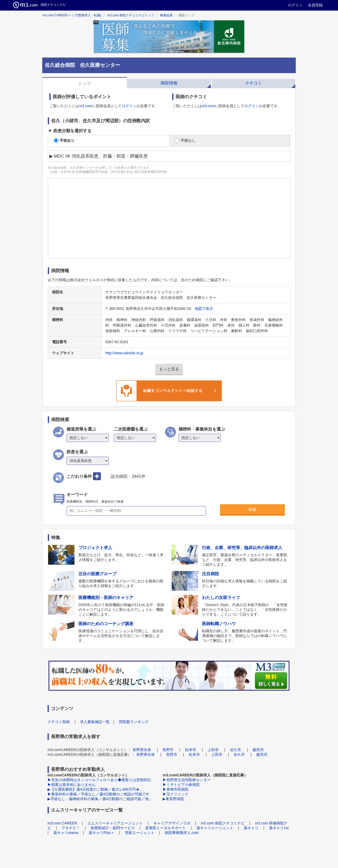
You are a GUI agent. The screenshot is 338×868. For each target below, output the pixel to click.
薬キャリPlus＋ (102, 833)
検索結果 (166, 15)
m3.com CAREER (62, 823)
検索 (252, 509)
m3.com (86, 106)
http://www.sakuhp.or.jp (124, 353)
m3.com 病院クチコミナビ (223, 823)
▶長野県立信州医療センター (187, 780)
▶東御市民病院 (176, 789)
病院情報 (169, 83)
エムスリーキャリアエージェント (115, 823)
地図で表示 (204, 309)
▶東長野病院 (173, 799)
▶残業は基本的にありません (72, 785)
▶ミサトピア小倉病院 (181, 785)
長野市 (168, 750)
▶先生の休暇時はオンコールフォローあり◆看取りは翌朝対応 (99, 780)
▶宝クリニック (176, 794)
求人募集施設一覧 (95, 722)
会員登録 (315, 5)
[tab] (84, 83)
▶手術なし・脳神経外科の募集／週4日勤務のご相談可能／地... (100, 799)
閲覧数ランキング (134, 722)
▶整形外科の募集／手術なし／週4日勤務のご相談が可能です (98, 794)
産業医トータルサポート (166, 828)
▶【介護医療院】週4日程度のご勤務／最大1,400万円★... (95, 789)
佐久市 (236, 750)
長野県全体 (142, 750)
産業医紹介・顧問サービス (113, 828)
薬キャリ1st (279, 828)
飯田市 (258, 750)
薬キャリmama (66, 833)
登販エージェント (140, 833)
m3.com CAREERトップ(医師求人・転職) (72, 15)
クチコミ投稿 (59, 722)
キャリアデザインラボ (172, 823)
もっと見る (169, 369)
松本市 (191, 750)
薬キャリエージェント (215, 828)
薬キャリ (251, 828)
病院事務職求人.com (182, 833)
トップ (84, 83)
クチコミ (253, 83)
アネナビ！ (71, 828)
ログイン (295, 5)
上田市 (213, 750)
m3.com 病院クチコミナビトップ (131, 15)
